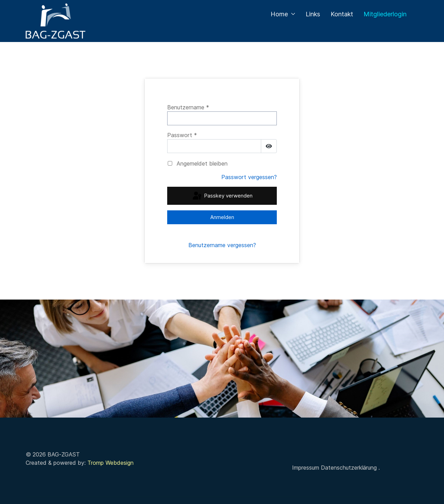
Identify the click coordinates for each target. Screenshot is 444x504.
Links (313, 14)
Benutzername (188, 107)
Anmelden (222, 217)
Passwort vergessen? (249, 177)
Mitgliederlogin (385, 14)
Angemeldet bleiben (202, 163)
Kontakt (342, 14)
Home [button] (283, 14)
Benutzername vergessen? (222, 245)
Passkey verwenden (222, 196)
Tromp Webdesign (110, 463)
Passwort (182, 135)
